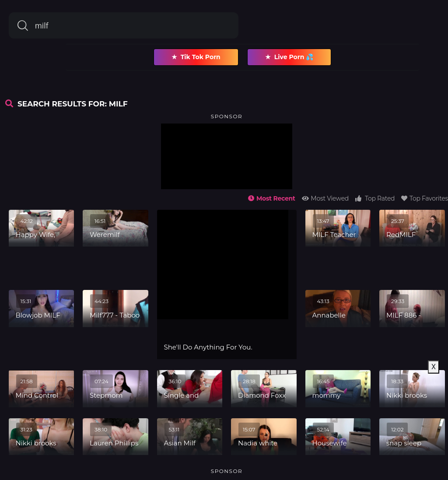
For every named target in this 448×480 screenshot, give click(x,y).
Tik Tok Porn (196, 57)
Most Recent (271, 198)
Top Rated (375, 198)
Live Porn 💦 (289, 57)
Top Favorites (425, 198)
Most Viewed (325, 198)
